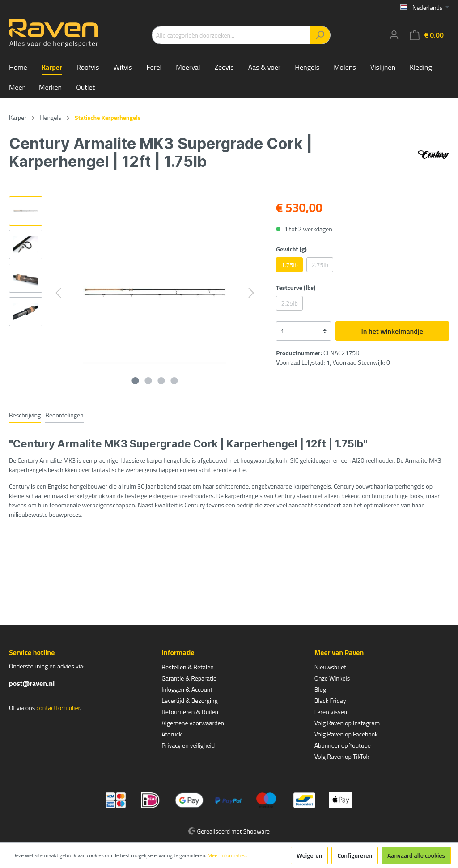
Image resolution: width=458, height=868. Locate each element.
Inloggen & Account (187, 689)
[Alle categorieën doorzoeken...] (231, 35)
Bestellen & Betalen (187, 667)
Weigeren (309, 855)
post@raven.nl (32, 683)
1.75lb (290, 265)
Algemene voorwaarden (193, 723)
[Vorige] (58, 293)
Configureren (355, 855)
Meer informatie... (227, 855)
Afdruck (172, 734)
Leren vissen (331, 712)
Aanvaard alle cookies (416, 855)
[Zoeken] (320, 35)
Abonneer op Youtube (343, 745)
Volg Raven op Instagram (347, 723)
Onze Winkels (332, 678)
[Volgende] (251, 293)
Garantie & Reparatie (189, 678)
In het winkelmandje (392, 331)
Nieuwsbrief (330, 667)
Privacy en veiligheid (188, 745)
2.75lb (320, 265)
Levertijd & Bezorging (190, 700)
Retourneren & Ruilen (190, 712)
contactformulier (58, 708)
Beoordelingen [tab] (64, 415)
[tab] (25, 415)
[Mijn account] (394, 35)
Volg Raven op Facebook (346, 734)
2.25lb (290, 303)
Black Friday (330, 700)
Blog (320, 689)
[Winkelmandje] (427, 35)
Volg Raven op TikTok (342, 756)
